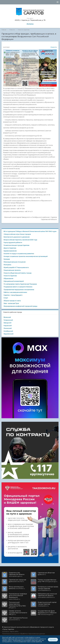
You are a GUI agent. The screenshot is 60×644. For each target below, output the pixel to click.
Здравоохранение (10, 251)
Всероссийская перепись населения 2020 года (20, 240)
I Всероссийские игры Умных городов (17, 234)
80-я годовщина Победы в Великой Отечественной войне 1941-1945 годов (30, 231)
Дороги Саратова (10, 248)
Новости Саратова (24, 30)
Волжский (7, 317)
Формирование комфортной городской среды (20, 306)
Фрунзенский (8, 334)
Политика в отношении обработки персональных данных (24, 634)
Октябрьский (8, 331)
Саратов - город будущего (13, 295)
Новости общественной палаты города (17, 273)
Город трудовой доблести (13, 242)
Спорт (6, 298)
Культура (7, 259)
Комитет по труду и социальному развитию (19, 254)
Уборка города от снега (12, 301)
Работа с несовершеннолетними (15, 292)
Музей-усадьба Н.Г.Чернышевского (16, 267)
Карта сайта (14, 631)
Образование (8, 279)
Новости (12, 30)
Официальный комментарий (14, 281)
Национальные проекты (12, 270)
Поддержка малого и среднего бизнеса (18, 287)
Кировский (8, 326)
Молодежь (7, 265)
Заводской (7, 323)
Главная (4, 30)
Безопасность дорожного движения (17, 237)
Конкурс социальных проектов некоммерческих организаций (26, 256)
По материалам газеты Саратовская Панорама (20, 284)
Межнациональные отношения (15, 262)
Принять (53, 640)
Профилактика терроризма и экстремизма (19, 290)
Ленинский (8, 328)
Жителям (30, 24)
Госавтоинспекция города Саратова (16, 245)
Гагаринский (8, 320)
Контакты (6, 631)
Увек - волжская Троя (11, 303)
